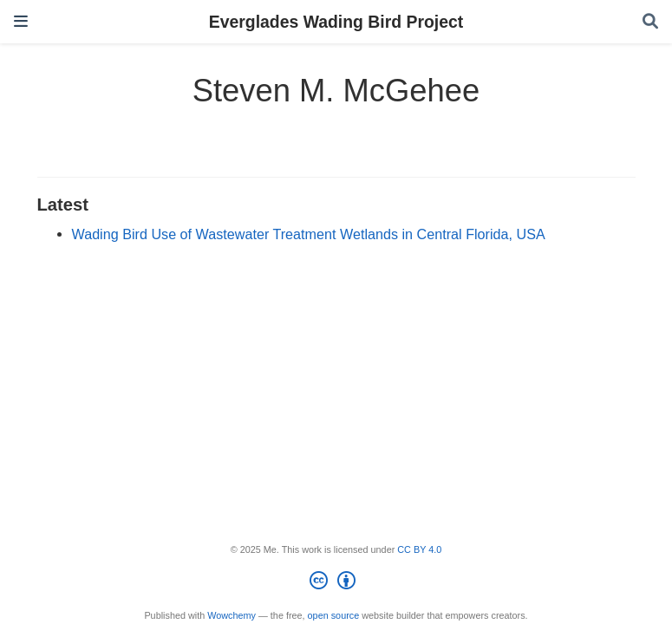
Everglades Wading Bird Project (336, 22)
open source (334, 615)
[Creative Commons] (336, 583)
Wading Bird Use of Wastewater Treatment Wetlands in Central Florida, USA (309, 234)
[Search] (650, 22)
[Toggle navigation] (21, 21)
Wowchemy (232, 615)
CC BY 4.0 (419, 549)
